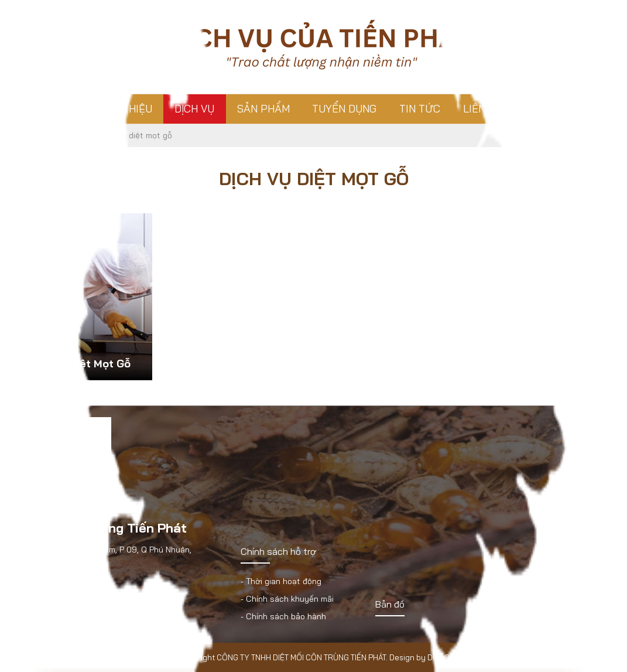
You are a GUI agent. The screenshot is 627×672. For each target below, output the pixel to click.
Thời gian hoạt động (284, 581)
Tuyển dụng (344, 109)
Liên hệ (482, 109)
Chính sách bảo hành (286, 616)
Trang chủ (46, 109)
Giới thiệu (125, 109)
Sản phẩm (263, 109)
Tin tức (420, 109)
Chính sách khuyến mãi (290, 599)
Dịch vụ (194, 109)
